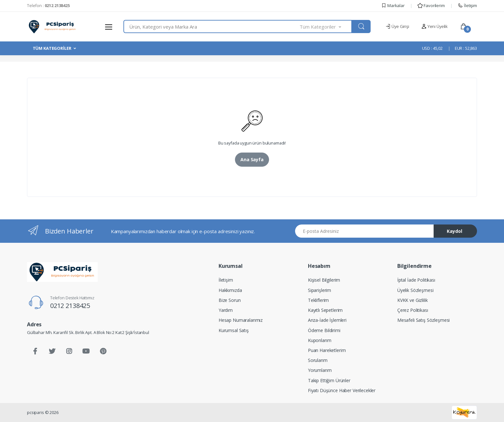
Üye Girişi (397, 26)
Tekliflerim (318, 300)
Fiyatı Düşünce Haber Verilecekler (342, 390)
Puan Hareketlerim (327, 350)
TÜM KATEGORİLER (52, 48)
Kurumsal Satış (234, 330)
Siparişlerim (319, 290)
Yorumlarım (320, 370)
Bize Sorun (230, 300)
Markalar (393, 5)
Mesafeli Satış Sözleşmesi (423, 320)
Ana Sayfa (252, 159)
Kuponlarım (320, 340)
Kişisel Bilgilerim (324, 280)
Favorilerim (431, 5)
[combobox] (212, 26)
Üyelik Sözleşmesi (415, 290)
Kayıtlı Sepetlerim (325, 310)
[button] (326, 26)
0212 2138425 (70, 306)
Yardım (226, 310)
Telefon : (48, 5)
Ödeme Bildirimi (324, 330)
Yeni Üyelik (435, 26)
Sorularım (318, 360)
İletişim (467, 5)
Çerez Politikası (413, 310)
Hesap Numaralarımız (241, 320)
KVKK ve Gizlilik (413, 300)
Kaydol (455, 231)
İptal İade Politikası (416, 280)
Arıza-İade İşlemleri (327, 320)
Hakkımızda (230, 290)
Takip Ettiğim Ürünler (329, 380)
